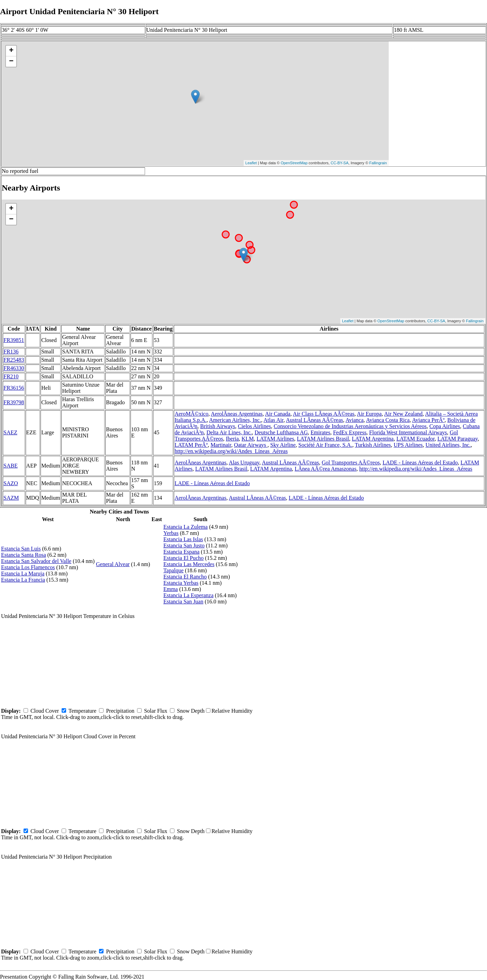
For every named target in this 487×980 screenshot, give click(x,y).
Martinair (221, 445)
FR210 (11, 376)
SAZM (11, 498)
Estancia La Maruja (23, 574)
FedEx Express (350, 432)
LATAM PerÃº (191, 445)
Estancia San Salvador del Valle (36, 561)
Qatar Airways (251, 445)
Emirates (320, 432)
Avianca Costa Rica (388, 420)
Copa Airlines (445, 426)
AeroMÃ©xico (191, 414)
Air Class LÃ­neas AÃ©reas (324, 414)
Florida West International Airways (408, 432)
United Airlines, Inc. (448, 445)
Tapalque (173, 570)
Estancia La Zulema (186, 527)
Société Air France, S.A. (325, 445)
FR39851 (14, 340)
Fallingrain (378, 163)
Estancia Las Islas (183, 539)
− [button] (11, 62)
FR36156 (14, 388)
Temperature (83, 711)
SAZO (11, 483)
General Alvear (113, 564)
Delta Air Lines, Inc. (229, 432)
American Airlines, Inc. (235, 420)
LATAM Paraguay (458, 439)
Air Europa (369, 414)
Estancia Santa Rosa (24, 555)
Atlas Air (273, 420)
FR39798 (14, 402)
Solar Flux (156, 711)
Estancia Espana (181, 552)
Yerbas (171, 533)
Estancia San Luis (21, 549)
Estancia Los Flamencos (28, 567)
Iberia (232, 439)
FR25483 (14, 360)
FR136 (11, 352)
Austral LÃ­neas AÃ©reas (314, 420)
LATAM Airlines (275, 439)
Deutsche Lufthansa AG (281, 432)
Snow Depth (191, 711)
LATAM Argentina (373, 439)
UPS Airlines (408, 445)
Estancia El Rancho (185, 577)
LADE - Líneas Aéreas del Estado (420, 463)
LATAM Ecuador (416, 439)
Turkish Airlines (373, 445)
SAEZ (10, 432)
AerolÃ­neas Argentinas (237, 414)
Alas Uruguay (244, 463)
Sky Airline (283, 445)
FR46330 (14, 368)
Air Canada (278, 414)
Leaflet (251, 163)
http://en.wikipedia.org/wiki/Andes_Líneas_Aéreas (231, 451)
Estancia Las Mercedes (189, 564)
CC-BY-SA (340, 163)
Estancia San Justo (184, 546)
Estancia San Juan (183, 602)
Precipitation (120, 711)
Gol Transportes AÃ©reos (351, 463)
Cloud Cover (45, 711)
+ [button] (11, 51)
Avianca (354, 420)
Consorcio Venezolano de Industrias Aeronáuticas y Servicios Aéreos (350, 426)
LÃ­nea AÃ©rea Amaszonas (325, 469)
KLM (248, 439)
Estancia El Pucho (183, 558)
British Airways (218, 426)
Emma (171, 589)
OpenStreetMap (294, 163)
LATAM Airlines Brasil (323, 439)
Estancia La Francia (23, 580)
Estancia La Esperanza (188, 595)
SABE (11, 466)
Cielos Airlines (254, 426)
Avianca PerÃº (428, 420)
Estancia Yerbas (181, 583)
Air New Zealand (403, 414)
